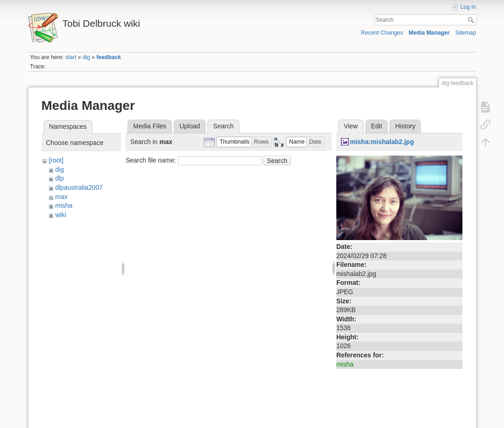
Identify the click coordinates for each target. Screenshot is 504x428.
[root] (56, 160)
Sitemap (466, 33)
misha (64, 205)
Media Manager (429, 33)
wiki (60, 215)
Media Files (150, 126)
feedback (109, 57)
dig (86, 57)
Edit (376, 126)
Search (472, 20)
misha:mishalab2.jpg (382, 142)
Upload (189, 126)
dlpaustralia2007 (79, 187)
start (71, 57)
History (406, 126)
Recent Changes (382, 33)
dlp (59, 178)
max (61, 197)
